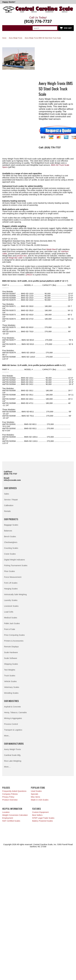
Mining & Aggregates (13, 718)
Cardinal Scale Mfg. (12, 755)
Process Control (11, 724)
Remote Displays (11, 647)
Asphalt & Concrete (12, 707)
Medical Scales (11, 618)
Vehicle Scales (10, 681)
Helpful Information (12, 809)
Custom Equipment (40, 812)
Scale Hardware (11, 652)
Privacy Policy (8, 797)
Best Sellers (37, 815)
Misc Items (36, 797)
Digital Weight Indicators (14, 560)
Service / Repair (11, 500)
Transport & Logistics (13, 730)
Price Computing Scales (14, 635)
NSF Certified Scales (11, 821)
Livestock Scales (11, 606)
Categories (6, 28)
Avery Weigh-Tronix (12, 749)
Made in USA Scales (40, 800)
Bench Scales (10, 536)
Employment (8, 818)
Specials (35, 794)
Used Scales (36, 791)
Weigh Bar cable (16, 258)
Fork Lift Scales (11, 583)
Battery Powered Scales (42, 821)
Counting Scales (11, 548)
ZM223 (29, 275)
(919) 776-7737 (10, 474)
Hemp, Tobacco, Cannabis (15, 712)
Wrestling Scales (11, 693)
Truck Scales (10, 676)
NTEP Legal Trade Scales (43, 818)
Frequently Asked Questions (14, 791)
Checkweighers (11, 542)
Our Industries (11, 701)
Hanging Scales (11, 589)
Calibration (9, 505)
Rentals (7, 511)
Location (6, 812)
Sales (7, 494)
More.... (7, 767)
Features (37, 809)
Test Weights (10, 670)
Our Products (11, 519)
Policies (6, 788)
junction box (22, 256)
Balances (8, 531)
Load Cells (9, 612)
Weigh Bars (51, 249)
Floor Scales (9, 571)
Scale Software (11, 658)
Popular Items (38, 788)
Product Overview (10, 800)
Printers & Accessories (14, 641)
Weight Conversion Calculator (15, 815)
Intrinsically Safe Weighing (15, 594)
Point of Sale (10, 629)
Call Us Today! (38, 20)
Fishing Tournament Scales (16, 565)
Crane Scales (10, 554)
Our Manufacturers (14, 744)
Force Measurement (13, 577)
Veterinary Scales (12, 687)
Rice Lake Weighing (13, 761)
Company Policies (10, 794)
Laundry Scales (11, 600)
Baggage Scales (11, 525)
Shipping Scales (11, 664)
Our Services (10, 488)
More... (7, 736)
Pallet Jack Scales (12, 623)
